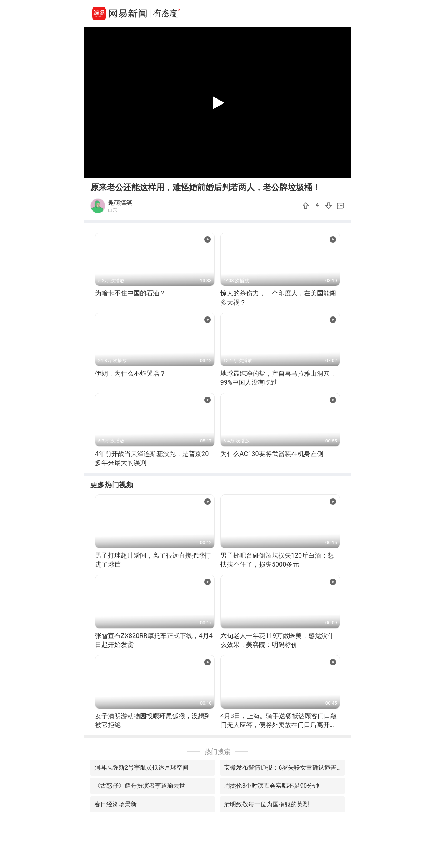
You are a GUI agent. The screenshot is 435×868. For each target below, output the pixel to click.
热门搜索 (217, 752)
